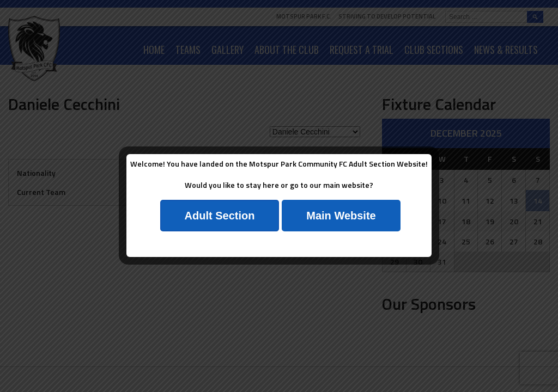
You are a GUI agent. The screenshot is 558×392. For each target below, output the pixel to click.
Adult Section (220, 216)
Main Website (341, 216)
